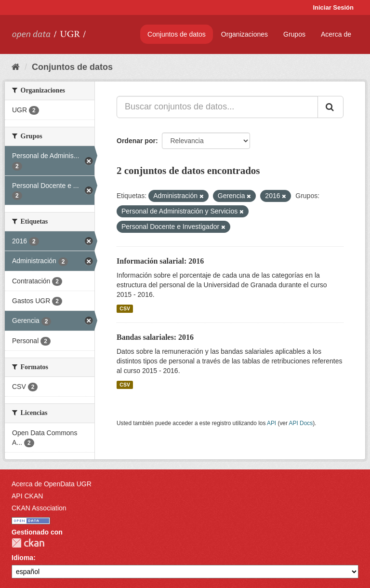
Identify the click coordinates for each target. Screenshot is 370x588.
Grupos (294, 34)
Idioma (22, 558)
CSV (125, 308)
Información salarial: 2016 (160, 261)
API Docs (301, 423)
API (271, 423)
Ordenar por (136, 141)
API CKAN (27, 496)
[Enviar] (330, 107)
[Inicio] (16, 67)
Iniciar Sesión (333, 7)
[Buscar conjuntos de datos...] (217, 107)
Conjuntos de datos (177, 34)
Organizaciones (244, 34)
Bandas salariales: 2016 (155, 337)
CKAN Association (39, 508)
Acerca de (336, 34)
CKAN (28, 543)
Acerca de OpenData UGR (52, 484)
